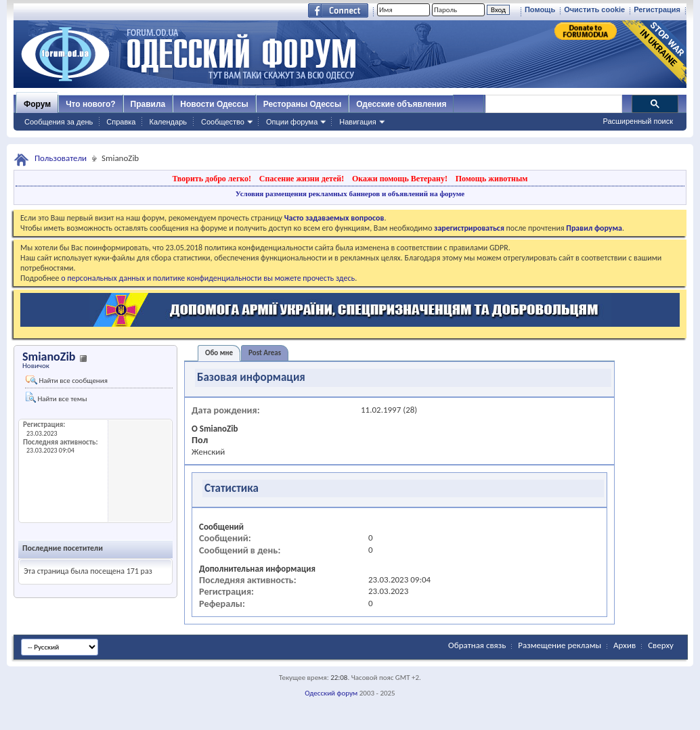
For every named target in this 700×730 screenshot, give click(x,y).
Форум (37, 104)
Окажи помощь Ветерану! (400, 179)
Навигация (357, 122)
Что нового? (90, 104)
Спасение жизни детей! (302, 179)
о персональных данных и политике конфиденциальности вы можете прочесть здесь (208, 278)
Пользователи (61, 158)
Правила (148, 104)
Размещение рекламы (560, 645)
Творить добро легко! (212, 179)
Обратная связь (477, 645)
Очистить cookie (594, 9)
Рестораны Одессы (303, 104)
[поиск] (553, 104)
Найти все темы (56, 397)
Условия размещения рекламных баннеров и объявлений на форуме (350, 193)
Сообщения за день (59, 122)
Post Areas (265, 353)
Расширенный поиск (638, 121)
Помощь (540, 9)
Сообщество (223, 122)
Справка (121, 122)
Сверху (661, 645)
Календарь (168, 122)
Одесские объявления (401, 104)
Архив (625, 645)
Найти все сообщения (67, 380)
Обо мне (219, 353)
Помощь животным (492, 179)
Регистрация (657, 9)
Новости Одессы (214, 104)
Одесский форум (331, 693)
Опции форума (292, 122)
